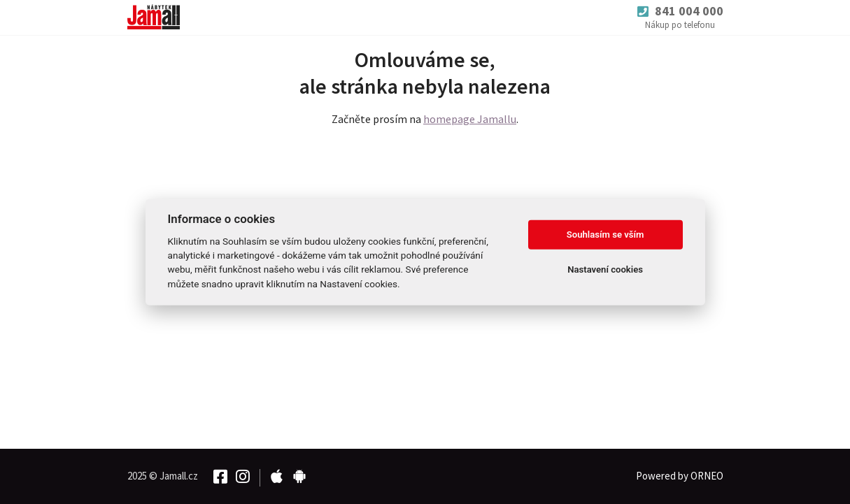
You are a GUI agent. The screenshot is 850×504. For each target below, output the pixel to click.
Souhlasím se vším (605, 235)
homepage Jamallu (470, 119)
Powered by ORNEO (680, 476)
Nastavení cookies (605, 269)
